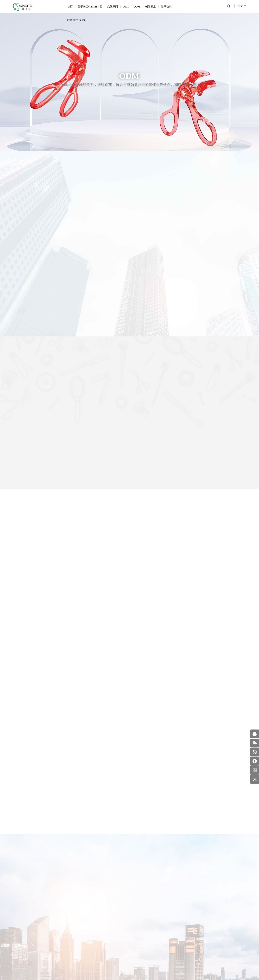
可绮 (47, 914)
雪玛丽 (47, 921)
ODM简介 (93, 906)
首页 (70, 7)
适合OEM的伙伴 (70, 928)
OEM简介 (70, 906)
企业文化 (24, 926)
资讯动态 (166, 7)
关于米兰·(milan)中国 (90, 7)
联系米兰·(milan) (77, 20)
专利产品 (115, 907)
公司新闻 (138, 914)
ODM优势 (93, 928)
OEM (126, 7)
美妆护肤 (138, 921)
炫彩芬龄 (47, 907)
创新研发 (151, 7)
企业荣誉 (24, 919)
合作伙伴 (70, 921)
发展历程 (24, 940)
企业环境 (24, 933)
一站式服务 (92, 921)
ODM (137, 7)
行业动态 (138, 907)
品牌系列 (112, 7)
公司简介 (24, 911)
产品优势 (70, 913)
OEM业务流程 (70, 935)
